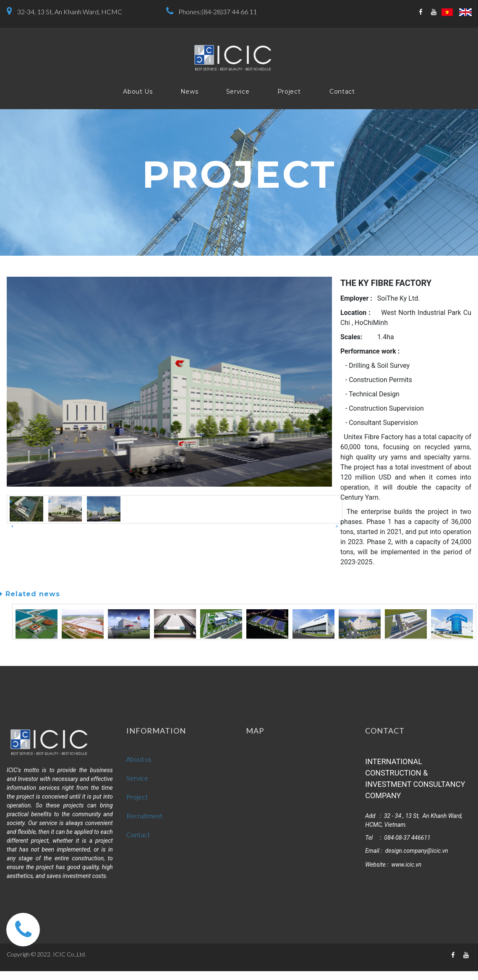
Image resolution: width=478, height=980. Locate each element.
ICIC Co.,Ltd (69, 954)
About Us (138, 92)
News (189, 92)
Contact (342, 92)
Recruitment (144, 816)
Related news (30, 594)
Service (238, 92)
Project (289, 92)
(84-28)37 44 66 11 (229, 12)
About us (139, 759)
